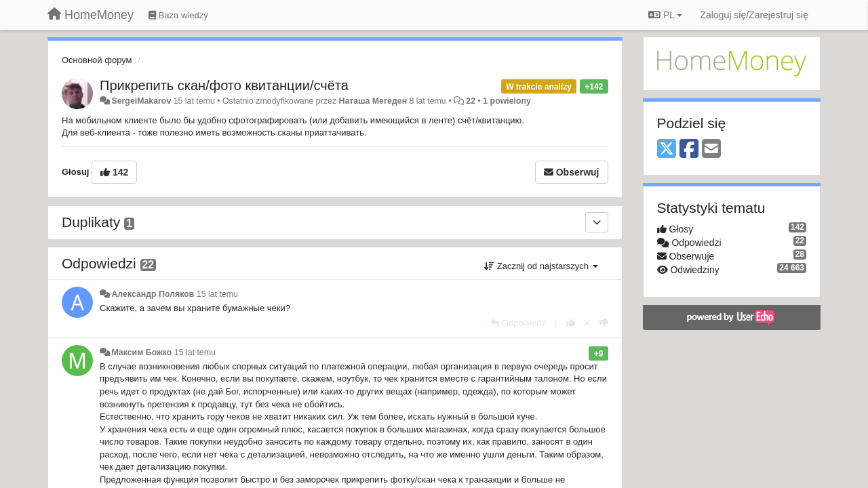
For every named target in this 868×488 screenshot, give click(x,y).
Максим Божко (141, 352)
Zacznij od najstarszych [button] (541, 266)
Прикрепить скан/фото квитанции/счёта (224, 85)
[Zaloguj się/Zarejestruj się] (754, 15)
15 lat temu (217, 294)
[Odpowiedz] (518, 323)
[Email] (711, 149)
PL (665, 15)
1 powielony (507, 101)
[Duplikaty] (597, 222)
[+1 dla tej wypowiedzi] (571, 323)
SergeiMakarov (141, 101)
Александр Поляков (153, 294)
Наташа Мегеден (373, 101)
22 (471, 101)
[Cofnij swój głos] (587, 323)
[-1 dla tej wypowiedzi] (604, 323)
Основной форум (97, 60)
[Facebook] (689, 149)
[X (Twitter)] (667, 149)
